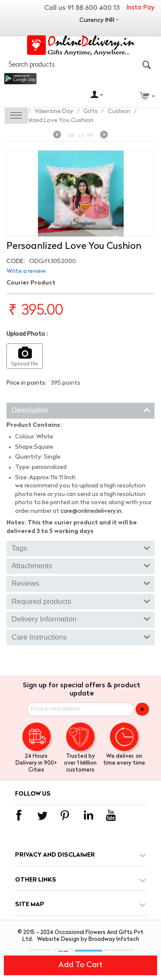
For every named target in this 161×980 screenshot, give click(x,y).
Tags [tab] (81, 548)
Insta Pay (140, 8)
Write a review (26, 271)
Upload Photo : (27, 334)
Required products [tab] (81, 601)
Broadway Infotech (114, 939)
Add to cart (80, 965)
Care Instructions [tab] (81, 637)
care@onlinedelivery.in (91, 511)
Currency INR (97, 20)
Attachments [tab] (81, 565)
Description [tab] (81, 410)
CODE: (16, 262)
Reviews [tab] (81, 583)
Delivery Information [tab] (81, 619)
